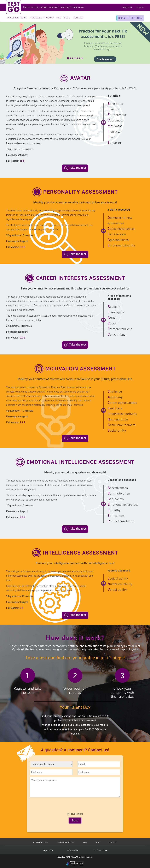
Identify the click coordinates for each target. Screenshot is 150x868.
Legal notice (48, 850)
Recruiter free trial (131, 18)
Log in (140, 7)
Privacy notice (73, 850)
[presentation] (75, 806)
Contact (79, 18)
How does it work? (42, 18)
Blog (67, 18)
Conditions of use (100, 850)
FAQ (59, 18)
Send (75, 820)
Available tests (17, 18)
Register (127, 7)
